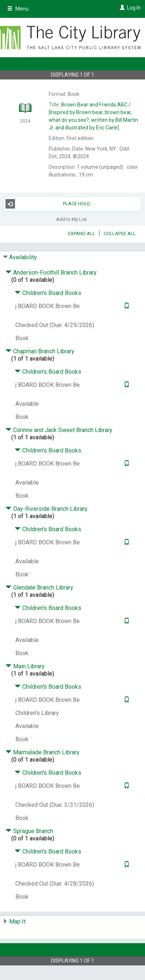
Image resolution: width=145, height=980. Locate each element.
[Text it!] (126, 306)
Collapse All (120, 234)
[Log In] (121, 8)
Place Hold (48, 204)
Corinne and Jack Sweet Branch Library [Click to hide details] (59, 430)
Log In (134, 8)
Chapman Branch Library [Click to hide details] (40, 351)
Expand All (82, 234)
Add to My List (71, 219)
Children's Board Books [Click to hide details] (48, 293)
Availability (23, 257)
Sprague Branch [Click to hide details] (29, 831)
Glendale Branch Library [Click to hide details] (39, 588)
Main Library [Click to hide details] (25, 666)
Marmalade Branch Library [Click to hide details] (42, 752)
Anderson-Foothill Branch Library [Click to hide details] (51, 273)
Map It (17, 921)
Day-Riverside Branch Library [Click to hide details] (47, 509)
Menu (18, 9)
